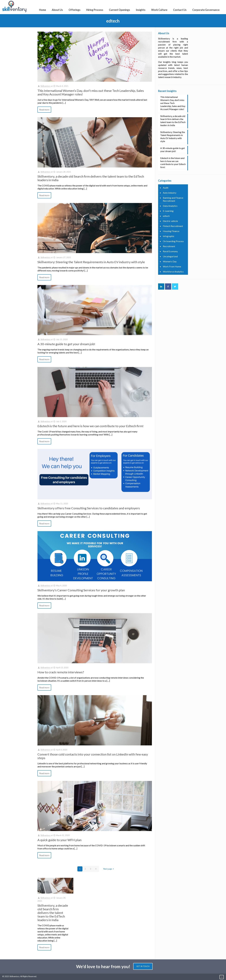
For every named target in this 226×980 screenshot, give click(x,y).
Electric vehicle (170, 221)
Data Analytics (170, 206)
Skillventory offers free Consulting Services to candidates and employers (89, 508)
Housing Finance (171, 231)
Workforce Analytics (173, 271)
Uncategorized (170, 256)
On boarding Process (173, 241)
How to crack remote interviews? (61, 672)
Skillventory (45, 86)
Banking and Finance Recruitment (173, 199)
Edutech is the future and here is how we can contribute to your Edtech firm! (91, 426)
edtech (166, 216)
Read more (44, 110)
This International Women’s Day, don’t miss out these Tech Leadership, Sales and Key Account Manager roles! (91, 92)
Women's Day (170, 261)
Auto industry (170, 193)
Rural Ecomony (170, 251)
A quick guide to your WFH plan (59, 840)
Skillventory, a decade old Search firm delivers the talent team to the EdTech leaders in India (91, 178)
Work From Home (172, 266)
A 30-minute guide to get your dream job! (66, 344)
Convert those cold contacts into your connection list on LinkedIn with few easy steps (93, 756)
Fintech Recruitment (173, 226)
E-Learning (168, 211)
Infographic (169, 236)
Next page (109, 869)
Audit (166, 188)
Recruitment (169, 246)
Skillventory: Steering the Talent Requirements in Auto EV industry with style (91, 262)
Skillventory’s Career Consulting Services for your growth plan (81, 590)
